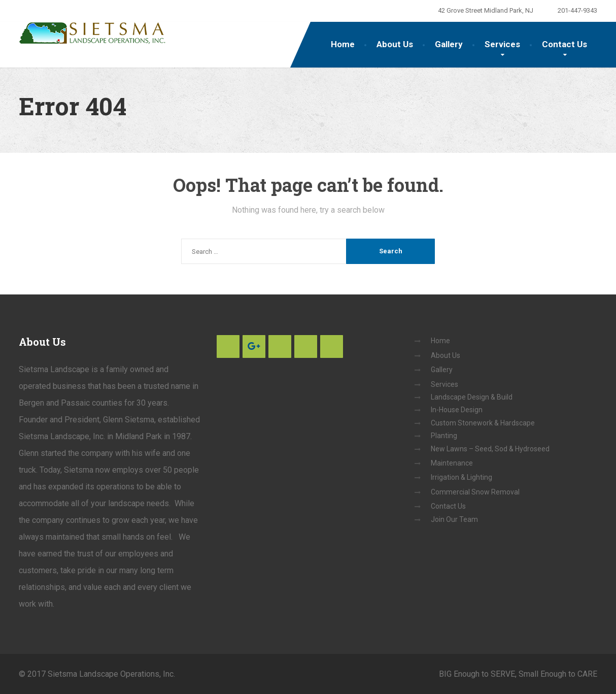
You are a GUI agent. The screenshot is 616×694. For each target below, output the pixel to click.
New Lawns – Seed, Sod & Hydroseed (490, 449)
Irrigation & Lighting (461, 477)
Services (502, 44)
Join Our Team (454, 519)
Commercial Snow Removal (475, 492)
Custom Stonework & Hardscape (483, 423)
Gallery (449, 44)
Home (343, 44)
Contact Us (564, 44)
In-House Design (457, 410)
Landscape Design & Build (472, 397)
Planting (444, 436)
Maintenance (452, 463)
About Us (395, 44)
